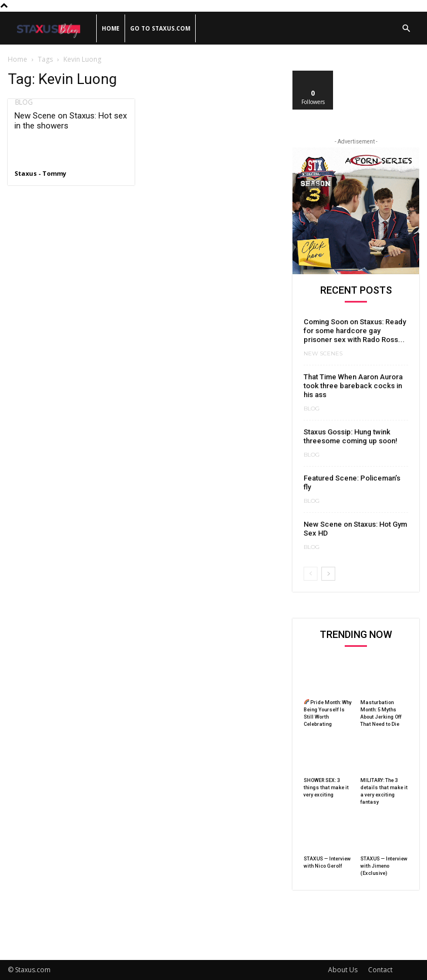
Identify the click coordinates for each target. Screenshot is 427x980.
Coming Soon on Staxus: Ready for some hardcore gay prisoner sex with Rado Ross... (355, 331)
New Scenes (323, 354)
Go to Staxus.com (160, 28)
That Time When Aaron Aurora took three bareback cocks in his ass (353, 386)
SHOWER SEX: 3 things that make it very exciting (326, 788)
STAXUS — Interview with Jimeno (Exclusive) (384, 866)
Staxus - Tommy (40, 173)
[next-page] (328, 574)
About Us (343, 970)
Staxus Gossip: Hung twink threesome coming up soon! (351, 436)
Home (111, 28)
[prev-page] (311, 574)
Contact (380, 970)
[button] (406, 29)
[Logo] (52, 29)
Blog (23, 102)
